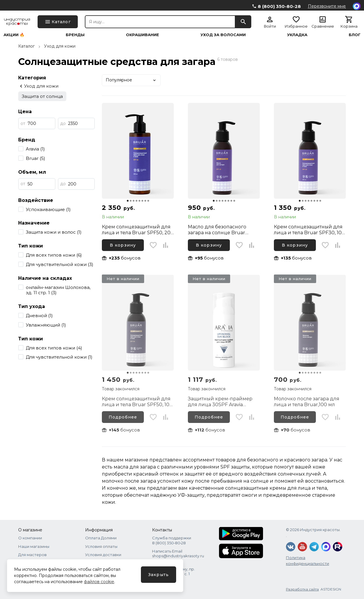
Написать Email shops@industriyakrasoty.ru (178, 553)
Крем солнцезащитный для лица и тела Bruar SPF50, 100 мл (137, 402)
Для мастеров (32, 555)
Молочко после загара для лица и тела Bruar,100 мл (307, 402)
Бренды (75, 35)
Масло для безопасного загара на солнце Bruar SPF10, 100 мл (217, 230)
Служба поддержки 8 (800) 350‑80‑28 (172, 540)
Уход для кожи (60, 46)
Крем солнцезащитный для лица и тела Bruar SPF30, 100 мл (309, 230)
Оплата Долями (101, 538)
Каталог (26, 46)
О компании (30, 538)
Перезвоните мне (327, 6)
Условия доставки (103, 555)
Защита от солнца (42, 96)
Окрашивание (143, 35)
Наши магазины (34, 546)
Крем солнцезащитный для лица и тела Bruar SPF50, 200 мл (138, 230)
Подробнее (123, 417)
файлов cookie (99, 582)
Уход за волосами (223, 35)
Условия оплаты (101, 546)
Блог (355, 35)
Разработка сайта (302, 589)
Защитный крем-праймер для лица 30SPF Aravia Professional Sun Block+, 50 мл (220, 402)
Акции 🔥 (14, 35)
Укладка (297, 35)
